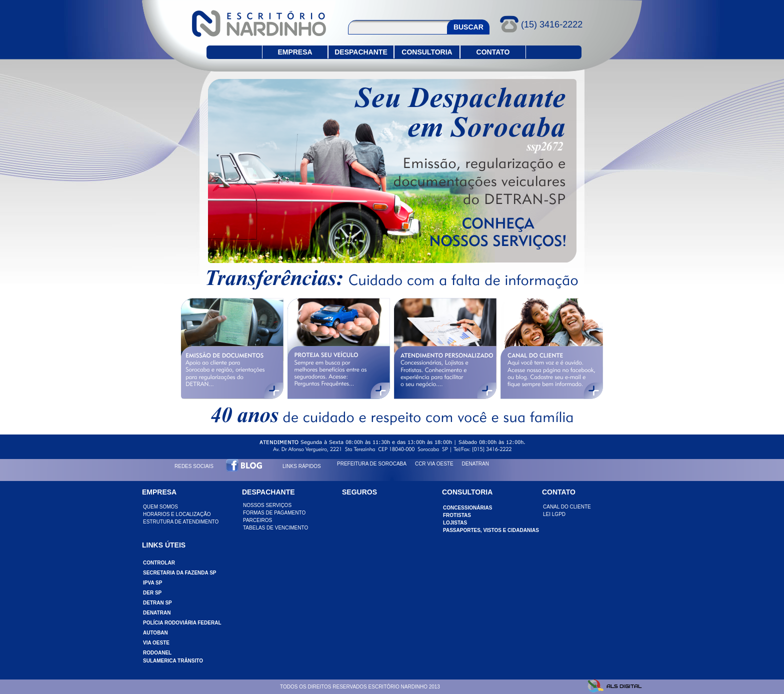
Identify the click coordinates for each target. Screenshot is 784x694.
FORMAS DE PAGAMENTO (274, 513)
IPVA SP (152, 583)
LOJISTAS (455, 523)
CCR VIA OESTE (434, 464)
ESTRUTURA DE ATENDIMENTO (181, 522)
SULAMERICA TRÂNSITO (173, 661)
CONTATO (493, 52)
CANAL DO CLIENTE (567, 507)
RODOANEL (157, 653)
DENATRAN (475, 464)
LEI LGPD (554, 514)
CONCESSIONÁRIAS (467, 508)
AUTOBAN (155, 633)
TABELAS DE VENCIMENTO (275, 528)
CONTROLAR (159, 563)
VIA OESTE (156, 643)
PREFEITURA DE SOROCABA (372, 464)
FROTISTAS (457, 515)
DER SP (152, 593)
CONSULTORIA (427, 52)
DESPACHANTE (361, 52)
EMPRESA (295, 52)
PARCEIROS (257, 520)
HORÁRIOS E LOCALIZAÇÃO (177, 514)
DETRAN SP (157, 603)
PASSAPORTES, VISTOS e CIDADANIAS (491, 530)
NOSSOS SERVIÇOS (267, 505)
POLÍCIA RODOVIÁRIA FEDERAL (182, 623)
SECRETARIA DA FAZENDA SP (180, 573)
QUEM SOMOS (160, 507)
